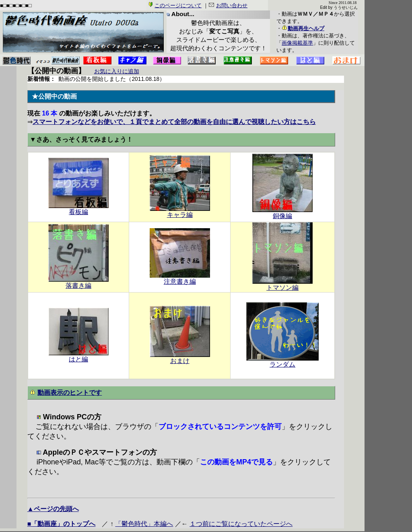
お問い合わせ (232, 5)
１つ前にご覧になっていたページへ (241, 524)
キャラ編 (180, 212)
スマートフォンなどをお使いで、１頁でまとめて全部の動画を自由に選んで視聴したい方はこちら (174, 122)
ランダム (282, 361)
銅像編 (282, 213)
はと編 (78, 356)
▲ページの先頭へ (53, 509)
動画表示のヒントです (70, 392)
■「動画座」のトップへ (62, 524)
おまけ (180, 358)
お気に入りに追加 (117, 71)
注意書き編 (180, 278)
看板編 (78, 209)
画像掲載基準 (297, 43)
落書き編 (78, 282)
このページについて (178, 5)
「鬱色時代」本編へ (144, 524)
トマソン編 (282, 285)
